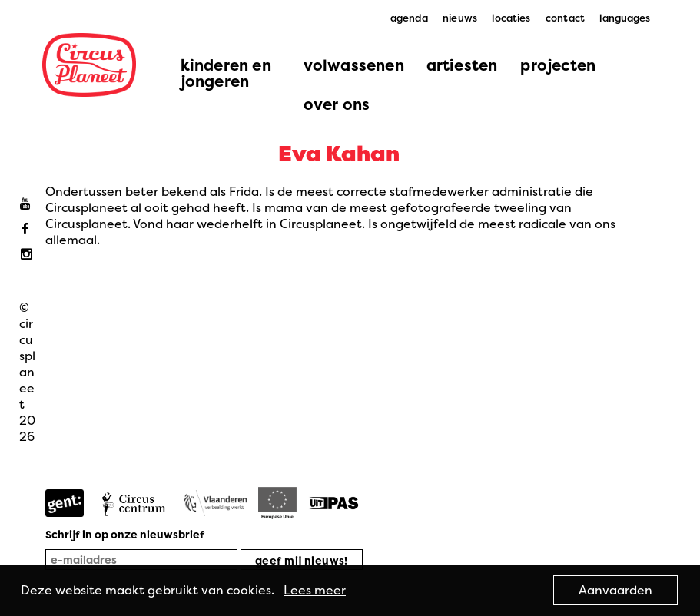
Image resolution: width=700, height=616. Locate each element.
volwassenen (354, 65)
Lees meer (315, 590)
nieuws (460, 18)
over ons (337, 104)
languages (625, 18)
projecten (558, 65)
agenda (409, 18)
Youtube (29, 204)
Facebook (29, 229)
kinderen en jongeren (226, 73)
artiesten (462, 65)
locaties (511, 18)
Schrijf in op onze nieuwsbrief (125, 534)
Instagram (29, 255)
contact (565, 18)
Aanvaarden (615, 590)
